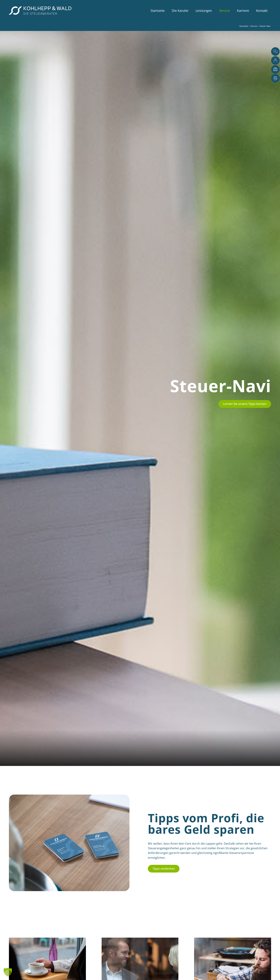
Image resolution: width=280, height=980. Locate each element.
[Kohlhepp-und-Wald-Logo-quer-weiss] (40, 11)
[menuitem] (158, 11)
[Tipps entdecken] (164, 869)
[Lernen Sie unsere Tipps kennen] (245, 404)
